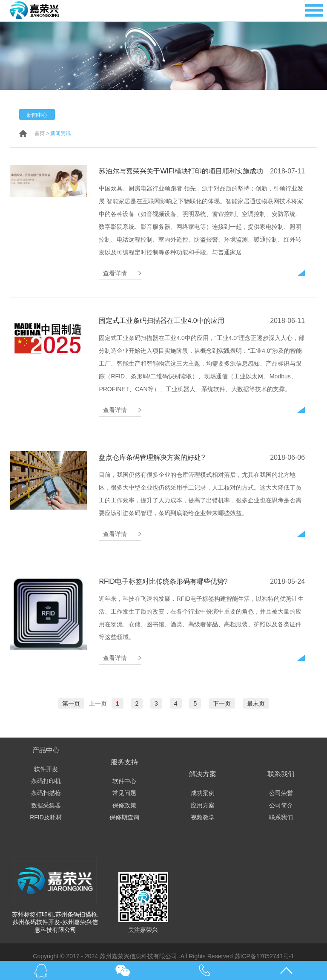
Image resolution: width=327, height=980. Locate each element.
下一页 (222, 703)
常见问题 (124, 793)
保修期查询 (124, 817)
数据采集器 (46, 805)
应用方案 (203, 805)
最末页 (256, 703)
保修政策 (124, 805)
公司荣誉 (281, 793)
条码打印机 (46, 781)
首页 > (42, 133)
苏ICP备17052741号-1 (264, 956)
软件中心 (124, 781)
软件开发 (46, 769)
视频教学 (203, 817)
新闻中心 (37, 115)
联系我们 (281, 817)
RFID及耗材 (46, 817)
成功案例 (203, 793)
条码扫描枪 (46, 793)
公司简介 (281, 805)
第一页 (71, 703)
